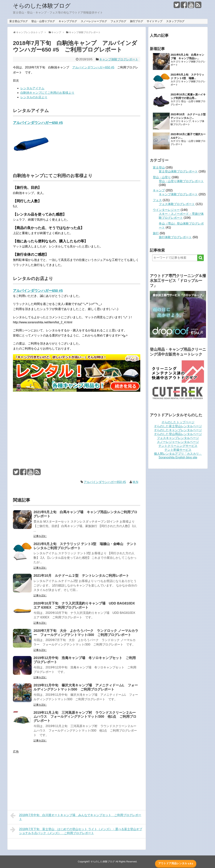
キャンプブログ (68, 21)
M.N (135, 482)
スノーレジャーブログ (94, 21)
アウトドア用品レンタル (176, 863)
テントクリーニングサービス (178, 446)
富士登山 (159, 167)
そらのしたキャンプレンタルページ (178, 430)
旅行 (156, 233)
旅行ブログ (137, 21)
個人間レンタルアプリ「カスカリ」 (178, 454)
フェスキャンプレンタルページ (178, 438)
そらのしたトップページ (178, 422)
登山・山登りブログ (43, 21)
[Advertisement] (77, 423)
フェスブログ (118, 21)
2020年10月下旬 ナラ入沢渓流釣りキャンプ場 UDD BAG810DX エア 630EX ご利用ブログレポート (86, 605)
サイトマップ (155, 21)
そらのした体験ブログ (42, 6)
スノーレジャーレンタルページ (178, 442)
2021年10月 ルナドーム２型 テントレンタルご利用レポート (81, 576)
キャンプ (186, 121)
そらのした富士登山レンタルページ (178, 426)
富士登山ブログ (19, 21)
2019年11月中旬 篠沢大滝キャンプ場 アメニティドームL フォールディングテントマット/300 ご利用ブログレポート (86, 687)
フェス (157, 200)
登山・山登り (162, 177)
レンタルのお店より (34, 97)
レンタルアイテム (32, 88)
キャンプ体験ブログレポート (119, 59)
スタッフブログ (175, 21)
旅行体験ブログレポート (175, 237)
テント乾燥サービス (178, 450)
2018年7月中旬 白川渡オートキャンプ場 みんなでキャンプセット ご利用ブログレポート (76, 817)
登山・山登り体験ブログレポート (181, 181)
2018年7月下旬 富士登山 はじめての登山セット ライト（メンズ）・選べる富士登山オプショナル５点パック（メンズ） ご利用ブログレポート (76, 831)
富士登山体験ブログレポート (178, 171)
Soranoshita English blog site (178, 457)
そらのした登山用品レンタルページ (178, 434)
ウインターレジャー (166, 210)
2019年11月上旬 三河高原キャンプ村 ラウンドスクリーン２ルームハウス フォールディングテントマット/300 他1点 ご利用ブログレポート (85, 717)
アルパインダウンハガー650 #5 (93, 67)
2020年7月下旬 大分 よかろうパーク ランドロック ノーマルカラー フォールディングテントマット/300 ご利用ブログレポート (86, 633)
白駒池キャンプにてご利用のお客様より (47, 93)
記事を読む (40, 536)
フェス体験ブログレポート (177, 204)
